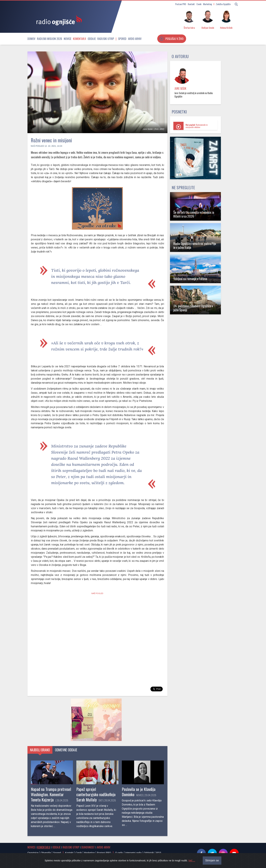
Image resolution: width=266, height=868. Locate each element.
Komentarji (79, 39)
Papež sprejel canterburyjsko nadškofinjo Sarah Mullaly (96, 794)
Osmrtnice (33, 853)
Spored (122, 39)
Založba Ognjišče (223, 4)
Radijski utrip (106, 39)
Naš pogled (37, 146)
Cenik (199, 4)
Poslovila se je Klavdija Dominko (139, 792)
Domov (31, 39)
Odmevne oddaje (66, 750)
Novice (68, 39)
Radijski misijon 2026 (50, 39)
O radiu (119, 853)
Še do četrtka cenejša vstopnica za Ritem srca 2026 (194, 214)
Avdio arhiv (135, 39)
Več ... (192, 861)
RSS (159, 853)
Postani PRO (181, 4)
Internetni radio (134, 853)
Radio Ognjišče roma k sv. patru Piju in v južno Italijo (195, 245)
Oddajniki (149, 853)
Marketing (208, 4)
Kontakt (191, 4)
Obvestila (46, 853)
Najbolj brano (40, 750)
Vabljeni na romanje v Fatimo (190, 279)
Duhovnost (88, 847)
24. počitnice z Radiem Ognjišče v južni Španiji (193, 308)
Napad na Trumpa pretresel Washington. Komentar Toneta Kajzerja (51, 794)
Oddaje (92, 39)
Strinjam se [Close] (212, 860)
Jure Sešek (180, 88)
